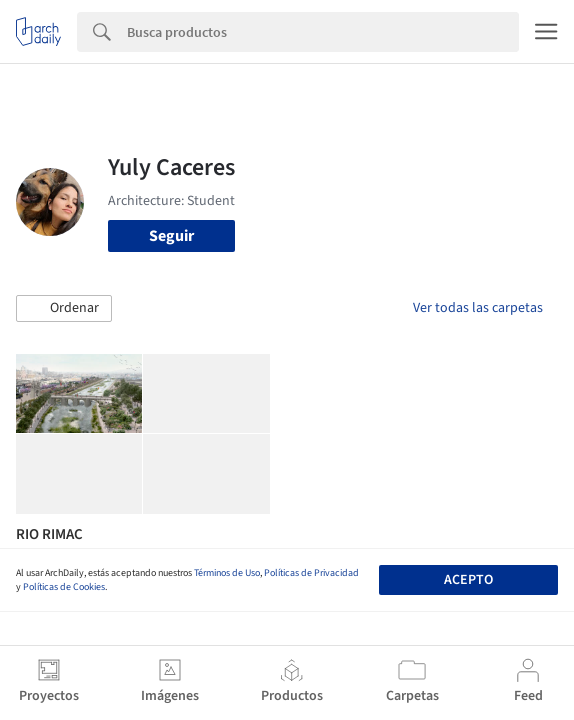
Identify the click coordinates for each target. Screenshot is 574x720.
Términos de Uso (227, 573)
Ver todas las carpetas (478, 308)
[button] (64, 309)
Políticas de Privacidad (311, 573)
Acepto (468, 580)
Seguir (171, 236)
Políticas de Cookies (64, 587)
